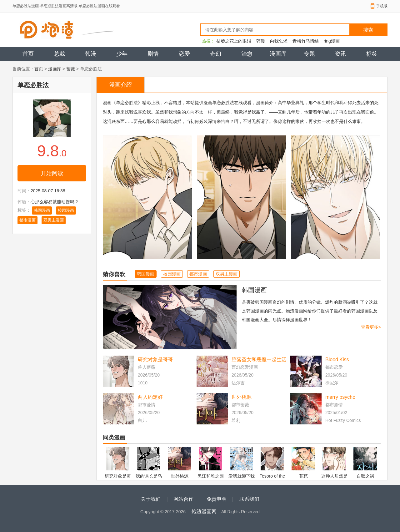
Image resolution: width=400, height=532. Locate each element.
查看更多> (371, 327)
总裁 (59, 54)
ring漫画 (331, 41)
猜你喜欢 (114, 274)
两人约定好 (150, 397)
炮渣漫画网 (204, 512)
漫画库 (278, 54)
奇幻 (216, 54)
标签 (372, 54)
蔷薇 (71, 69)
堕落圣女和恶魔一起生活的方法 (259, 360)
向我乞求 (279, 41)
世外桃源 (242, 397)
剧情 (153, 54)
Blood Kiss (337, 360)
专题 (309, 54)
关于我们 (151, 499)
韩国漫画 (42, 210)
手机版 (382, 6)
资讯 (341, 54)
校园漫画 (66, 210)
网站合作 (183, 499)
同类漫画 (114, 438)
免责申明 (217, 499)
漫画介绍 (121, 85)
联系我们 (249, 499)
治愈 (247, 54)
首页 (28, 54)
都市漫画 (27, 220)
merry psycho (340, 397)
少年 (122, 54)
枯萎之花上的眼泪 (234, 41)
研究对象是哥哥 (155, 360)
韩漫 (261, 41)
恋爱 (184, 54)
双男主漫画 (54, 220)
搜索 (368, 30)
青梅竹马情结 (306, 41)
